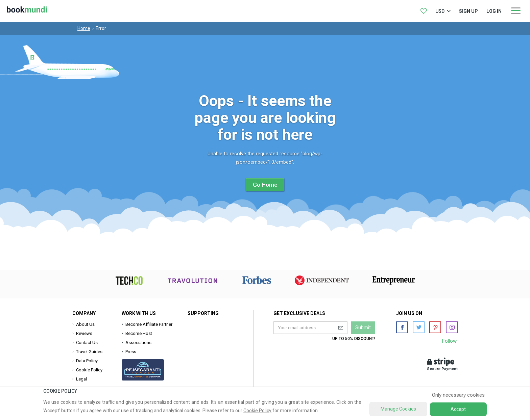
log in (494, 11)
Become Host (139, 333)
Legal (81, 379)
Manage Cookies (398, 409)
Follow (449, 341)
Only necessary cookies (458, 395)
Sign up (468, 11)
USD (440, 11)
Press (131, 352)
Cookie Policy (89, 370)
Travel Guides (89, 352)
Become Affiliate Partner (149, 324)
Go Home (265, 185)
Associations (138, 343)
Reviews (84, 333)
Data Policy (87, 361)
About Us (85, 324)
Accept (458, 409)
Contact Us (87, 343)
